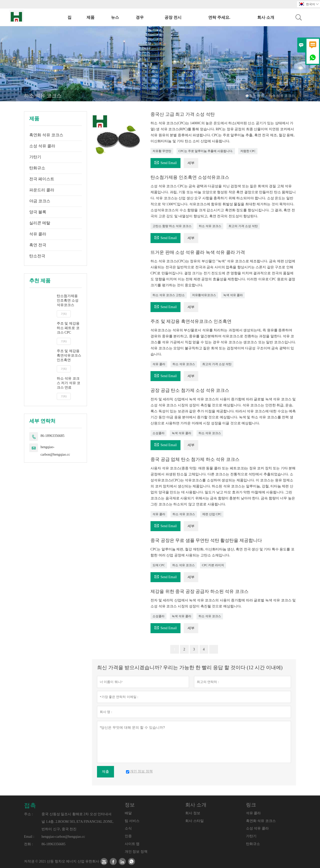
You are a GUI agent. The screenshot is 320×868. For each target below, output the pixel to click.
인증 (128, 836)
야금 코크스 (40, 201)
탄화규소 (37, 168)
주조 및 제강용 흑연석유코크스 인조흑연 (69, 355)
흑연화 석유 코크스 (46, 135)
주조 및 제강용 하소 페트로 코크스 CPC (68, 328)
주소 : (28, 814)
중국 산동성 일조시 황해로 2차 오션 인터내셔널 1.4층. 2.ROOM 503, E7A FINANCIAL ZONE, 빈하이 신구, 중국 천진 (77, 822)
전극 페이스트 (42, 179)
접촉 (30, 805)
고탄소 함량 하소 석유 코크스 (172, 226)
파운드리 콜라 (42, 190)
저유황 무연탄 (162, 151)
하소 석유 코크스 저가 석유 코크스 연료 (69, 383)
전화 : (28, 844)
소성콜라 (158, 433)
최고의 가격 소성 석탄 (243, 226)
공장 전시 (173, 17)
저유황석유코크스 (204, 295)
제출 (105, 772)
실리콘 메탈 (40, 223)
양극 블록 (38, 212)
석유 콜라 (38, 234)
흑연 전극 (38, 245)
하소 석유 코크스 (210, 226)
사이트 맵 (132, 844)
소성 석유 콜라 (42, 146)
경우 (140, 17)
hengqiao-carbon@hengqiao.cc (55, 451)
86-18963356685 (52, 436)
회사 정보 (193, 813)
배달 (128, 813)
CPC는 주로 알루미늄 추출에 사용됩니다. (206, 151)
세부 (191, 163)
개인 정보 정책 (136, 852)
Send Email (165, 162)
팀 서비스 (132, 821)
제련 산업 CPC (212, 514)
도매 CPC (159, 565)
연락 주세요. (219, 17)
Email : (29, 837)
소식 (128, 828)
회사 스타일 (194, 821)
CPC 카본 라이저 (213, 565)
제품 (90, 17)
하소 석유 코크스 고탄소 (169, 295)
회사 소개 (266, 17)
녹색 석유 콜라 (233, 295)
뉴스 (115, 17)
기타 (64, 314)
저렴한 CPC (248, 151)
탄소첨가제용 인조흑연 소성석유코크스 (68, 300)
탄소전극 (37, 256)
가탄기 (35, 157)
